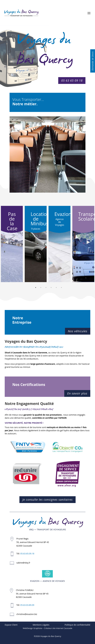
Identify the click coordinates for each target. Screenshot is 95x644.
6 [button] (61, 288)
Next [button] (88, 242)
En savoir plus (77, 393)
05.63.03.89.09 (27, 605)
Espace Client (11, 625)
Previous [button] (7, 242)
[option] (12, 244)
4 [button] (51, 288)
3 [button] (46, 288)
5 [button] (56, 288)
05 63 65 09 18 (72, 80)
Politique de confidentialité (77, 625)
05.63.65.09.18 (27, 554)
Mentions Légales (41, 625)
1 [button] (36, 288)
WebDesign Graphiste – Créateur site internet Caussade (47, 628)
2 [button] (41, 288)
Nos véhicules (78, 331)
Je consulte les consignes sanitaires (47, 500)
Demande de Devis (93, 61)
